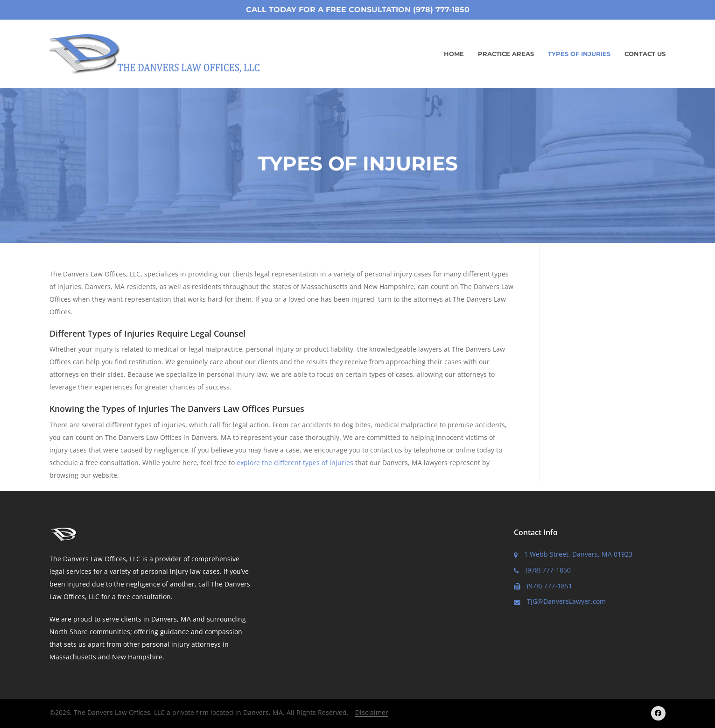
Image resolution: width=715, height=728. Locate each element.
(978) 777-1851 (543, 586)
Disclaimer (372, 712)
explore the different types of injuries (295, 463)
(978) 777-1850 (542, 570)
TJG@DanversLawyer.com (560, 601)
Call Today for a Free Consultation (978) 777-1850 (358, 10)
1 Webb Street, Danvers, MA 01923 (573, 554)
